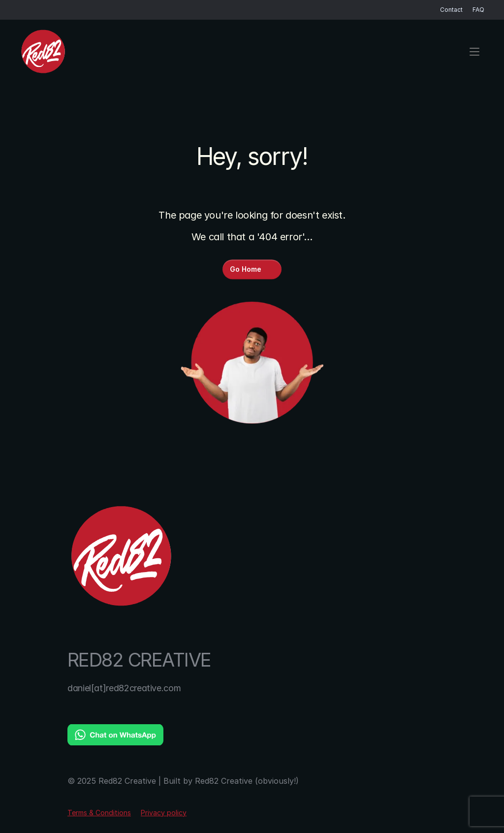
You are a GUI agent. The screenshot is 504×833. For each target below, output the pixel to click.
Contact (451, 10)
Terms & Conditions (99, 813)
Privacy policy (164, 813)
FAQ (478, 10)
